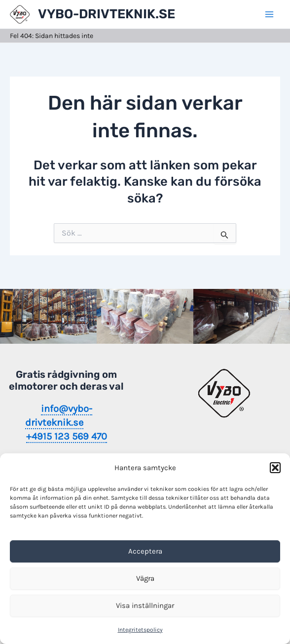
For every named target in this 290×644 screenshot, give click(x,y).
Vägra (145, 578)
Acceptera (145, 551)
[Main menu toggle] (269, 14)
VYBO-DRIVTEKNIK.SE (107, 14)
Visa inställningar (145, 605)
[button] (275, 468)
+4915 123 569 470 (67, 436)
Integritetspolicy (140, 630)
